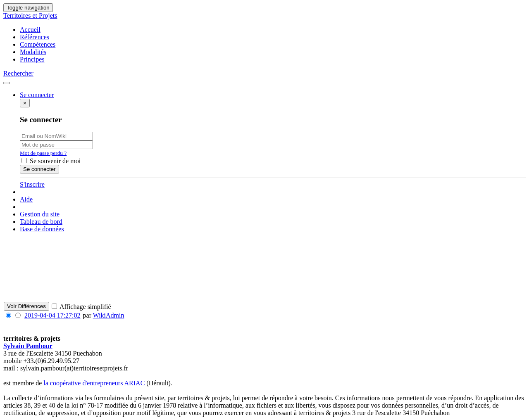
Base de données (42, 229)
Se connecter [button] (37, 95)
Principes (32, 59)
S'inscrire (32, 184)
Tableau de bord (41, 222)
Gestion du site (40, 214)
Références (35, 37)
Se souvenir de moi (51, 161)
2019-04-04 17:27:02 (52, 315)
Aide (26, 199)
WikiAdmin (109, 315)
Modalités (33, 52)
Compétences (38, 44)
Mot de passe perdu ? (43, 153)
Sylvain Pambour (28, 346)
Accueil (30, 30)
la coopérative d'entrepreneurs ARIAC (94, 383)
